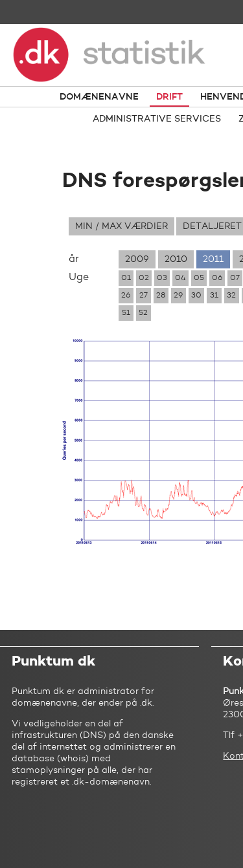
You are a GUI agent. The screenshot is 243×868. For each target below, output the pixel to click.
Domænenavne (99, 97)
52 (143, 313)
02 (144, 278)
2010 (176, 259)
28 (161, 296)
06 (217, 278)
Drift (169, 97)
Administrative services (157, 119)
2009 (137, 259)
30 (196, 296)
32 (231, 296)
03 (162, 278)
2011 (213, 259)
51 (126, 313)
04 (180, 278)
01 (126, 278)
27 (144, 296)
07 (235, 278)
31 (214, 296)
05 (199, 278)
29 (178, 296)
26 (126, 296)
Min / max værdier (121, 226)
